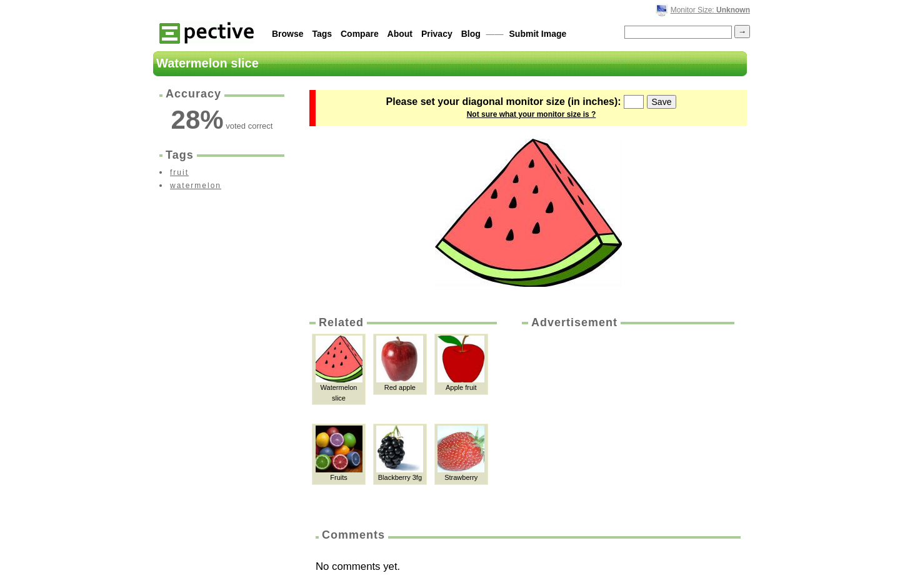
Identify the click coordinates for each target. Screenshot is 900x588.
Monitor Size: (710, 10)
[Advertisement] (627, 424)
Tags (322, 34)
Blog (471, 34)
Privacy (437, 34)
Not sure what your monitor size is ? (532, 114)
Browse (288, 34)
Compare (360, 34)
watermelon (196, 186)
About (400, 34)
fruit (179, 172)
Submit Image (538, 34)
